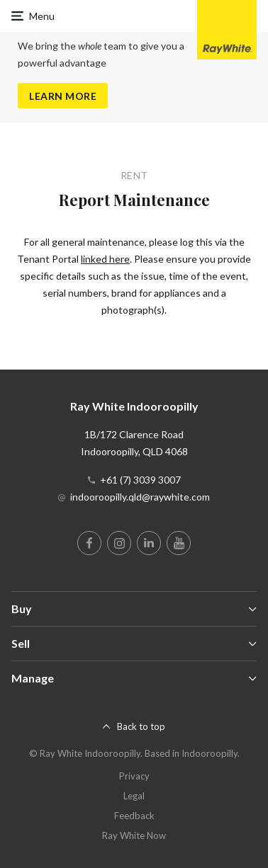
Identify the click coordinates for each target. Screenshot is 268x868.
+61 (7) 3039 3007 (140, 480)
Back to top (141, 726)
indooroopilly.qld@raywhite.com (140, 497)
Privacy (134, 776)
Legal (134, 796)
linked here (105, 259)
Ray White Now (134, 835)
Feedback (134, 816)
